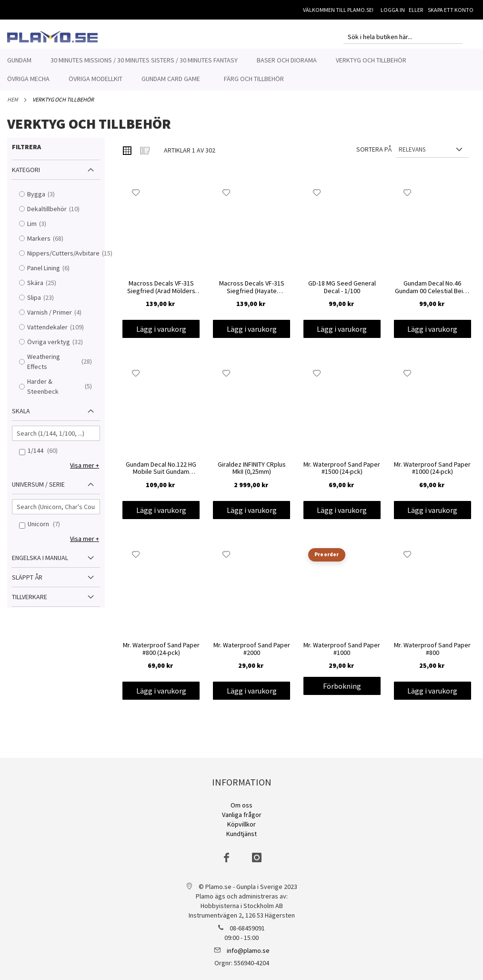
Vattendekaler (58, 332)
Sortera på (374, 154)
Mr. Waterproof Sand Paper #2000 (252, 654)
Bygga (47, 199)
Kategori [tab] (26, 175)
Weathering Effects (62, 367)
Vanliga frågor (242, 815)
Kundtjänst (241, 834)
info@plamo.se (248, 950)
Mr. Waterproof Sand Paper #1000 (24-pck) (432, 474)
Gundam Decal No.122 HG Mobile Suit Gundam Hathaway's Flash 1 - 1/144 (161, 474)
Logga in (393, 10)
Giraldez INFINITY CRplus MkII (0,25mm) (252, 474)
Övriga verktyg (60, 347)
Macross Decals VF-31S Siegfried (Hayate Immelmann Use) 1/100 (252, 292)
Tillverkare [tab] (30, 602)
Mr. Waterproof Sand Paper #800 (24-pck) (161, 654)
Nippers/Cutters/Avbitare (62, 259)
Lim (43, 229)
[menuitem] (19, 60)
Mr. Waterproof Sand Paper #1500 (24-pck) (342, 474)
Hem (13, 105)
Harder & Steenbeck (62, 392)
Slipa (45, 303)
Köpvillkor (241, 824)
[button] (136, 198)
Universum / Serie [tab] (38, 490)
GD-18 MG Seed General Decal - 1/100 (342, 292)
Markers (50, 244)
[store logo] (52, 37)
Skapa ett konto (451, 10)
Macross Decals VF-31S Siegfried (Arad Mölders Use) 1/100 (161, 292)
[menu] (241, 70)
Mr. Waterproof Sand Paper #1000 (342, 654)
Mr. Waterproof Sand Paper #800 (432, 654)
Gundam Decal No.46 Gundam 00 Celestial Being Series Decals (433, 292)
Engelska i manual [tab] (40, 563)
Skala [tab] (21, 416)
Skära (46, 288)
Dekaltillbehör (58, 214)
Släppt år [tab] (27, 582)
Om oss (241, 805)
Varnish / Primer (60, 318)
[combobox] (403, 37)
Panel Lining (55, 273)
